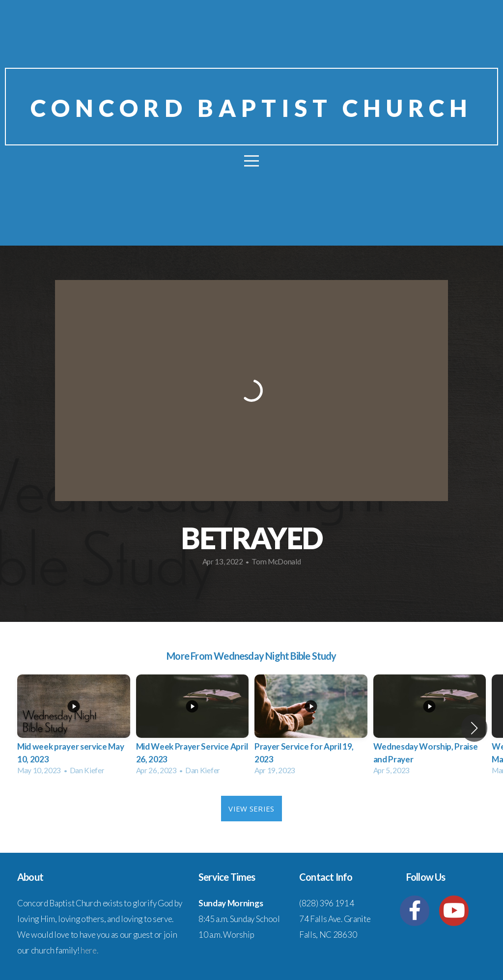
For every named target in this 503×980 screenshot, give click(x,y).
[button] (474, 728)
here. (89, 950)
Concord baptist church (252, 108)
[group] (74, 728)
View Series (251, 809)
